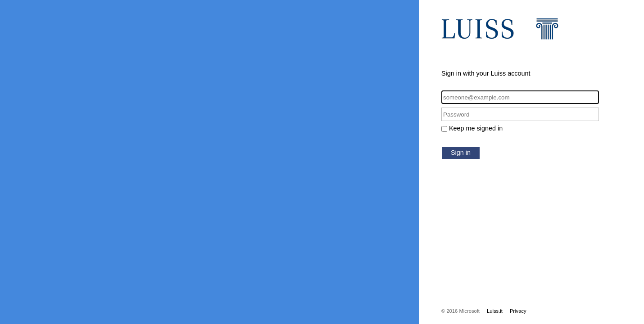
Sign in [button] (461, 153)
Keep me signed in (476, 128)
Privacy (518, 311)
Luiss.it (495, 311)
